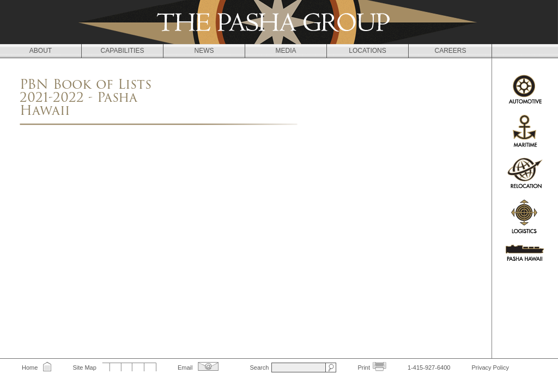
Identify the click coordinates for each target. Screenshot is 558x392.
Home (30, 367)
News (204, 51)
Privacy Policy (490, 367)
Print (364, 367)
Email (185, 367)
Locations (367, 51)
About (41, 51)
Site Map (84, 367)
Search (259, 367)
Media (286, 51)
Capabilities (123, 51)
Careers (450, 51)
